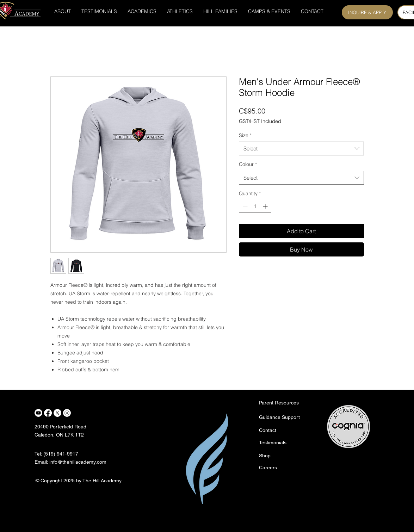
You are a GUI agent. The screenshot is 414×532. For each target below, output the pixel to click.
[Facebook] (48, 413)
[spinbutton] (255, 206)
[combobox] (301, 149)
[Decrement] (244, 206)
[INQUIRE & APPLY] (367, 12)
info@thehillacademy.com (78, 462)
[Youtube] (38, 413)
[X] (57, 413)
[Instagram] (67, 413)
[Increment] (266, 206)
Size (245, 135)
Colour (248, 164)
